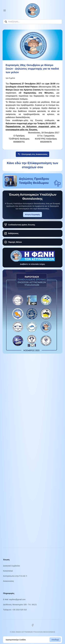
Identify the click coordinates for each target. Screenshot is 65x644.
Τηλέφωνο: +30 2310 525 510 (15, 610)
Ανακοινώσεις (9, 581)
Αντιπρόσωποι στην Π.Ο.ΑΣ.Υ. (15, 576)
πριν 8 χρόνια (10, 78)
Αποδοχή (55, 640)
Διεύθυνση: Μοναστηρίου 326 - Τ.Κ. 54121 (20, 605)
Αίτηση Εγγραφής (32, 214)
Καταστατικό (8, 571)
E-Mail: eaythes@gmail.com (14, 599)
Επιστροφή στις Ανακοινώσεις (32, 154)
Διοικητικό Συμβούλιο (11, 566)
